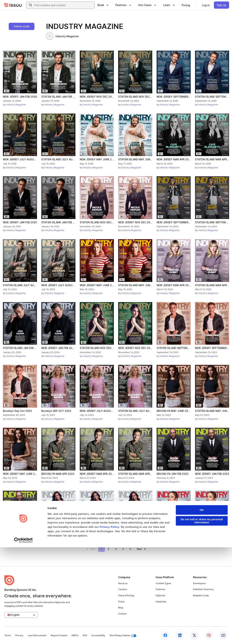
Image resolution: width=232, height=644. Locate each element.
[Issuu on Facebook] (165, 635)
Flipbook (160, 595)
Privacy (19, 635)
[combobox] (64, 5)
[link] (186, 5)
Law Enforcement (37, 635)
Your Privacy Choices (123, 636)
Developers (199, 583)
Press (121, 602)
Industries (161, 602)
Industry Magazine (62, 36)
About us (123, 583)
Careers (123, 589)
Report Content (59, 635)
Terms (8, 635)
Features (160, 589)
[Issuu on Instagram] (209, 635)
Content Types (163, 583)
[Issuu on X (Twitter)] (194, 635)
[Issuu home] (13, 5)
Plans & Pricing (126, 595)
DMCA (75, 635)
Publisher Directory (203, 589)
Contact (122, 614)
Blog (121, 608)
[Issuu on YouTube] (223, 635)
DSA (85, 635)
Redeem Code (201, 595)
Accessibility (98, 635)
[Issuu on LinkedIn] (180, 635)
